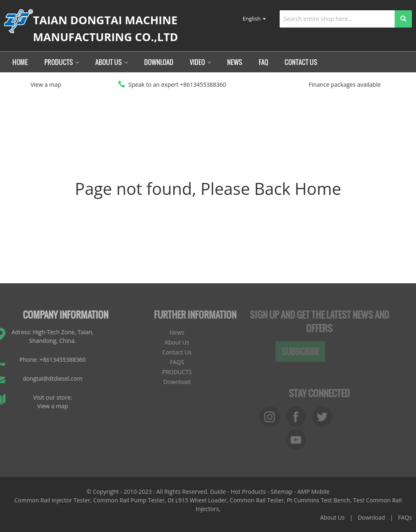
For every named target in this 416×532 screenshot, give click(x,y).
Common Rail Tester (257, 500)
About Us (111, 62)
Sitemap (282, 492)
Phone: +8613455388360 (41, 360)
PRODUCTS (167, 372)
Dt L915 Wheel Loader (197, 500)
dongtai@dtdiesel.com (41, 378)
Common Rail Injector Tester (52, 500)
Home (20, 62)
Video (200, 62)
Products (62, 62)
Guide (218, 492)
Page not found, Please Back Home (208, 189)
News (235, 62)
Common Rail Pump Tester (129, 500)
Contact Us (301, 62)
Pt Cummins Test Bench (318, 500)
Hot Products (248, 492)
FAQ (263, 62)
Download (159, 62)
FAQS (167, 362)
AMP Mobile (313, 492)
